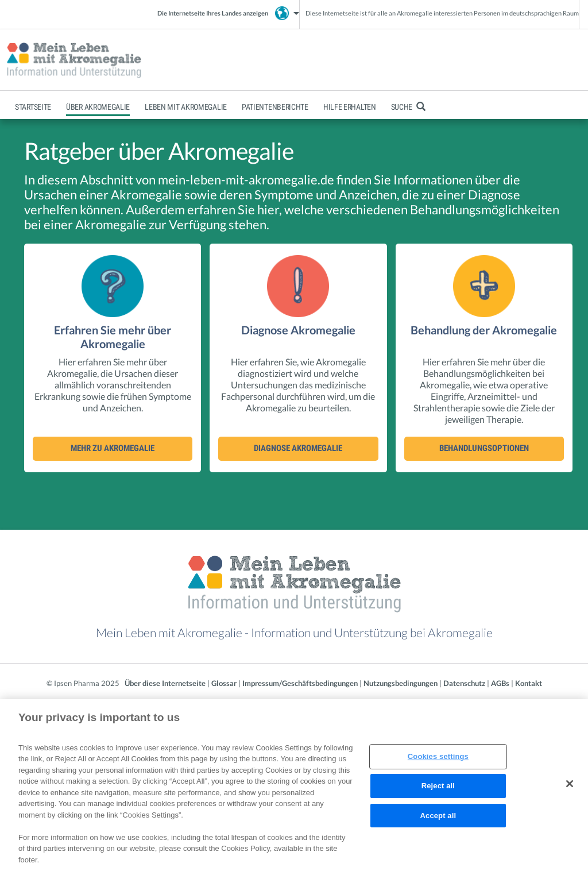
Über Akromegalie (98, 107)
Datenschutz (464, 683)
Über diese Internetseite (165, 683)
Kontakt (529, 683)
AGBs (500, 683)
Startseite (33, 107)
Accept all (438, 820)
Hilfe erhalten (350, 107)
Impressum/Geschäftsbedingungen (300, 683)
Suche (408, 107)
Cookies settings (438, 761)
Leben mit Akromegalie (186, 107)
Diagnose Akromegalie (298, 448)
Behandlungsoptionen (484, 448)
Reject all (438, 790)
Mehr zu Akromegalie (113, 448)
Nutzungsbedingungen (401, 683)
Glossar (224, 683)
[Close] (570, 788)
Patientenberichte (275, 107)
